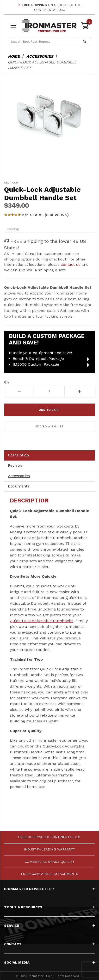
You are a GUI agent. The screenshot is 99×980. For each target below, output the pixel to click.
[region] (49, 166)
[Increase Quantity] (80, 391)
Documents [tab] (19, 486)
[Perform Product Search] (85, 42)
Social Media (49, 962)
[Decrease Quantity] (19, 391)
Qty (7, 382)
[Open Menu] (13, 25)
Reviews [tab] (15, 465)
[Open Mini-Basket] (86, 26)
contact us (71, 264)
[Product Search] (43, 42)
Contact (49, 944)
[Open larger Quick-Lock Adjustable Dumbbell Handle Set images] (49, 117)
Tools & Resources (49, 907)
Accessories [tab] (19, 476)
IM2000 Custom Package (36, 364)
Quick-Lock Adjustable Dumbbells (42, 621)
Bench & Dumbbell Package (38, 359)
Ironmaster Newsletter (49, 889)
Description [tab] (18, 455)
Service (49, 925)
